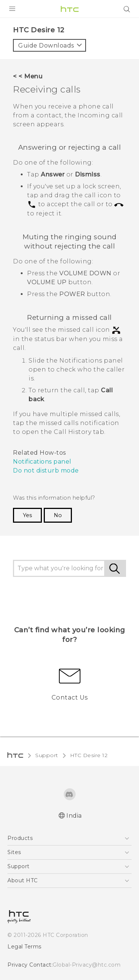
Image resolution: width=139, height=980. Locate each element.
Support (47, 755)
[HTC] (70, 9)
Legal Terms (24, 947)
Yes (27, 515)
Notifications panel (42, 462)
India (74, 816)
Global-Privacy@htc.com (87, 965)
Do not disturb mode (46, 470)
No (58, 515)
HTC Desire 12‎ (89, 755)
